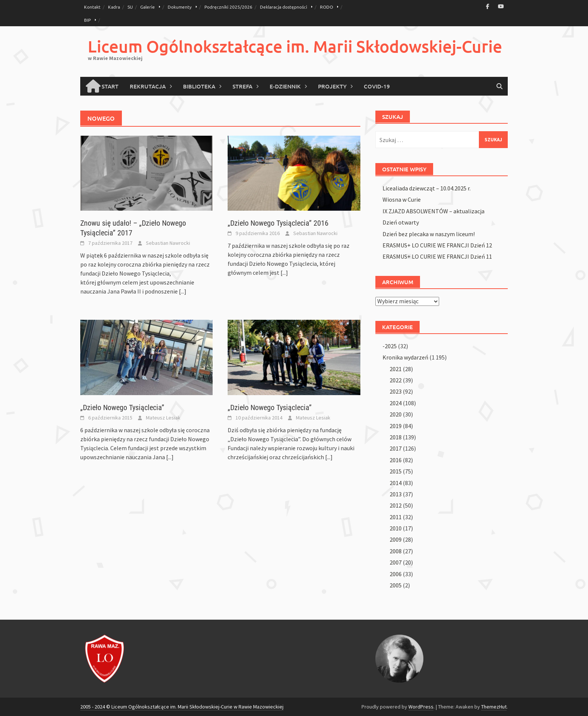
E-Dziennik (285, 86)
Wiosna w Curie (402, 199)
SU (130, 7)
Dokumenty (180, 7)
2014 (396, 483)
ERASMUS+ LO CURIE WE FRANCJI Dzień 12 (437, 245)
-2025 (390, 346)
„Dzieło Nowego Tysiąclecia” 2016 (278, 223)
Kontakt (92, 7)
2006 (396, 574)
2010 (396, 528)
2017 (396, 448)
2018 (396, 437)
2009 (396, 539)
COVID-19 (377, 86)
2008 (396, 551)
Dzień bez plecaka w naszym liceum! (429, 234)
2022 (396, 380)
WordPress (421, 707)
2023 (396, 391)
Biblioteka (199, 86)
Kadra (114, 7)
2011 (396, 517)
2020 (396, 414)
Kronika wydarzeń (405, 357)
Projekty (332, 86)
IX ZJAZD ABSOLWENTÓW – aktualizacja (433, 211)
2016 (396, 460)
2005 (396, 585)
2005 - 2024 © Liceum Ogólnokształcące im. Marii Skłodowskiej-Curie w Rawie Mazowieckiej (182, 707)
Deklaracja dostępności (283, 7)
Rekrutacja (148, 86)
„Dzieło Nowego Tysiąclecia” (122, 407)
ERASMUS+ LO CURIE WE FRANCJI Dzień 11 (437, 256)
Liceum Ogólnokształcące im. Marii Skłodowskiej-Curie (295, 46)
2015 (396, 471)
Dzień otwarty (401, 222)
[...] (183, 291)
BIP (87, 20)
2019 (396, 426)
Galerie (148, 7)
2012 (396, 505)
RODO (326, 7)
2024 (396, 403)
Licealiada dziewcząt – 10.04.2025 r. (427, 188)
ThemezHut (494, 707)
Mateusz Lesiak (163, 418)
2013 (396, 494)
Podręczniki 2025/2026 (228, 7)
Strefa (242, 86)
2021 (396, 369)
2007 (396, 562)
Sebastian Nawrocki (168, 243)
